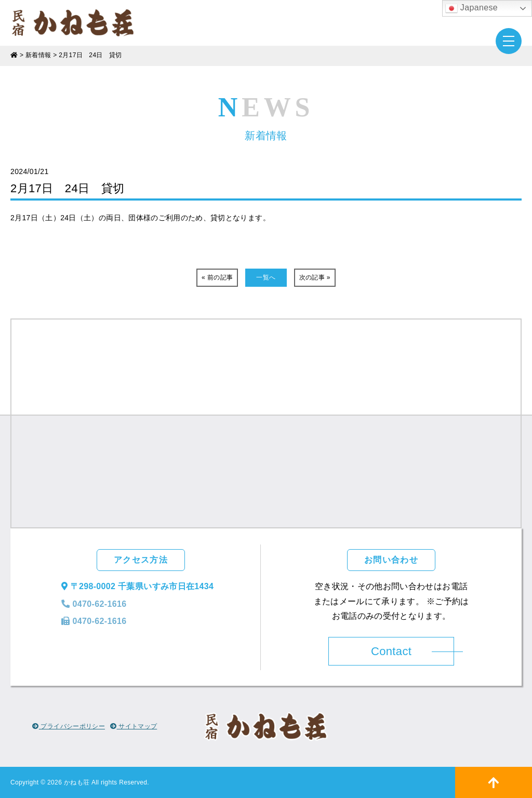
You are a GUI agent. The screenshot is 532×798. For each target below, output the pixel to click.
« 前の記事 (217, 277)
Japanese (471, 8)
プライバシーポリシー (69, 726)
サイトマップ (134, 726)
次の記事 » (315, 277)
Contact (391, 651)
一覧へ (266, 277)
